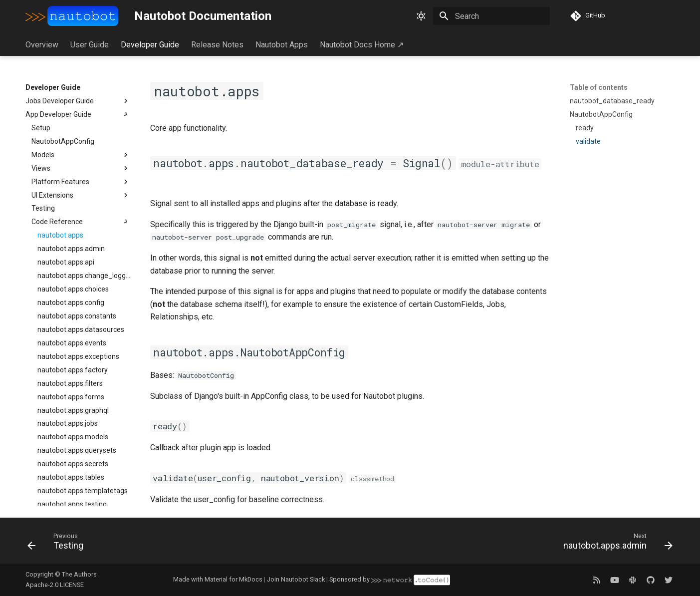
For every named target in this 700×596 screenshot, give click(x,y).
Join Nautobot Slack (296, 579)
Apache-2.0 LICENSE (55, 585)
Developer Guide (150, 45)
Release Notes (217, 45)
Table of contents (599, 87)
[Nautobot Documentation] (72, 16)
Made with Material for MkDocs (218, 579)
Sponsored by (390, 579)
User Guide (90, 45)
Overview (42, 45)
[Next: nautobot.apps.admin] (615, 544)
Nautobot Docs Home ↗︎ (362, 45)
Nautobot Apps (282, 45)
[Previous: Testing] (59, 544)
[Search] (491, 16)
